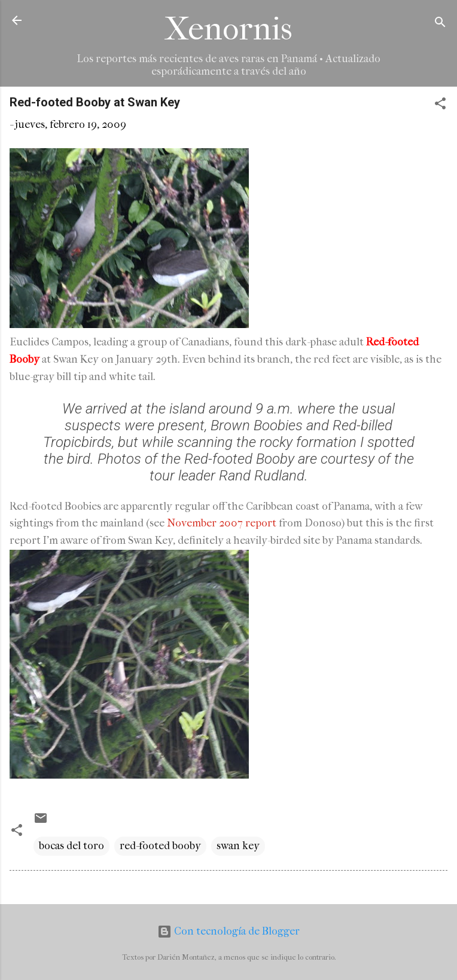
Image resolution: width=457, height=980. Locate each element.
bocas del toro (71, 846)
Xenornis (228, 29)
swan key (238, 846)
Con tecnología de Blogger (228, 931)
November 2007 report (222, 523)
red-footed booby (160, 846)
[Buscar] (440, 24)
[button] (440, 105)
